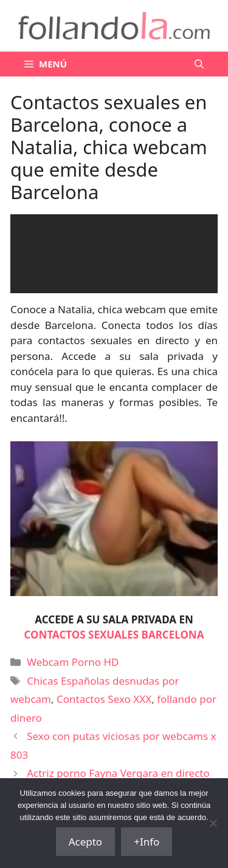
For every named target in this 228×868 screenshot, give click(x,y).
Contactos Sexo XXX (104, 699)
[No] (213, 823)
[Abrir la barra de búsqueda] (199, 64)
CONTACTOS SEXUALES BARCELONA (114, 635)
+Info (147, 842)
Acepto (86, 842)
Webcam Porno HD (73, 662)
